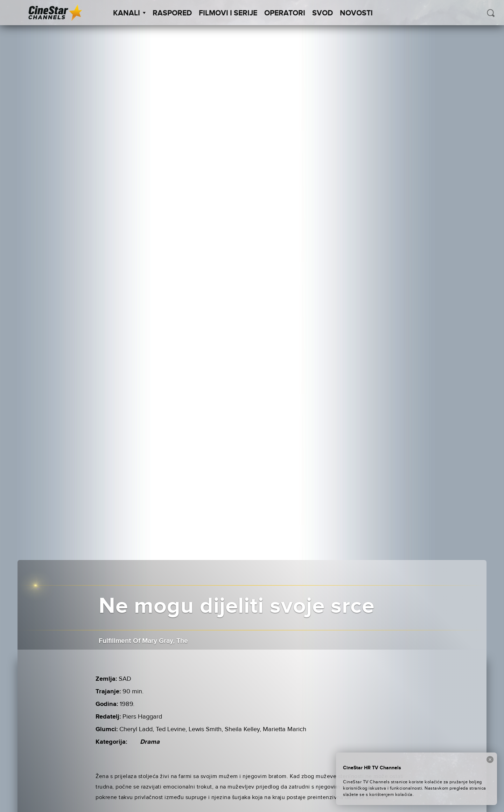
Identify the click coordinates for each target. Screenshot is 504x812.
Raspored (172, 13)
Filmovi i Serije (228, 13)
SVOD (323, 13)
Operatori (285, 13)
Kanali (129, 13)
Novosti (356, 13)
